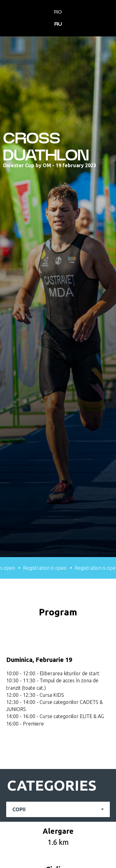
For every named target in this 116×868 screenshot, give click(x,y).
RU (58, 24)
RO (58, 12)
